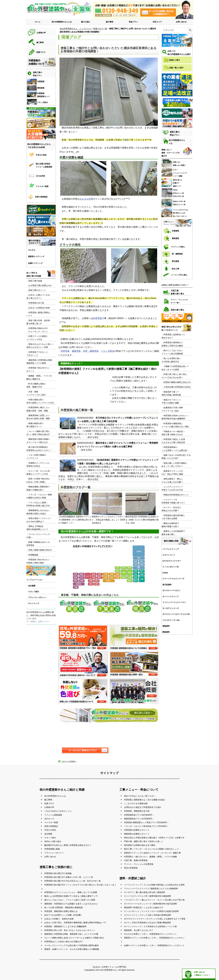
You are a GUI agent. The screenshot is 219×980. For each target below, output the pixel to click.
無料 (127, 140)
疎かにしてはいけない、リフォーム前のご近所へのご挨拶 (70, 900)
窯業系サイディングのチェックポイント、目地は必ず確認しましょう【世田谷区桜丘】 (109, 508)
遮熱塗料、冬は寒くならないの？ (139, 930)
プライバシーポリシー (54, 853)
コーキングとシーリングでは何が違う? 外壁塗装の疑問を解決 (72, 945)
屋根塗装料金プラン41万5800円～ (139, 819)
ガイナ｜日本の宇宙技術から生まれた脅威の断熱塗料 (147, 923)
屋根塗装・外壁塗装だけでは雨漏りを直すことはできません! (71, 904)
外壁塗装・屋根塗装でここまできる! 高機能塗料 (65, 926)
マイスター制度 (51, 822)
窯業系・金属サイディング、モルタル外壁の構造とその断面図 (72, 949)
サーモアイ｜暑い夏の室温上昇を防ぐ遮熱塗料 (145, 892)
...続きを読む (92, 437)
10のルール (49, 819)
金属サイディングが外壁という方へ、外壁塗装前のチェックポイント (154, 945)
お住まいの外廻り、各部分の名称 (59, 919)
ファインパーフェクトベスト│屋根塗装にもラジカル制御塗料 (151, 889)
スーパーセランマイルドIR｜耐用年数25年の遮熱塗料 (148, 896)
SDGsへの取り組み (53, 841)
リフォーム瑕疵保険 (53, 815)
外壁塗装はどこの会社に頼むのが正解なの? (63, 942)
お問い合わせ (181, 22)
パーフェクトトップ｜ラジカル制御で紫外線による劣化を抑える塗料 (154, 885)
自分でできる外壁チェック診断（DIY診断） (63, 915)
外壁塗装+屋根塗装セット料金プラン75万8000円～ (146, 822)
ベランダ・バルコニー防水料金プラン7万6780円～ (146, 826)
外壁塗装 (97, 318)
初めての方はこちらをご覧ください (140, 796)
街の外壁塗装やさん (109, 970)
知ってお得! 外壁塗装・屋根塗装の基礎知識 (63, 907)
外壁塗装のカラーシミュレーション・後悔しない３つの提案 (71, 892)
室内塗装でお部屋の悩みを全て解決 (140, 845)
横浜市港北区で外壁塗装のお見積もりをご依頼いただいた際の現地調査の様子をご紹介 (142, 508)
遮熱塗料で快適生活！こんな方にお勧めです (144, 907)
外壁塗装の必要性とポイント (137, 830)
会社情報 (48, 834)
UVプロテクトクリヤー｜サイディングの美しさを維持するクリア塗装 (155, 919)
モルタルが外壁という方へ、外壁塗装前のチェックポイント (150, 934)
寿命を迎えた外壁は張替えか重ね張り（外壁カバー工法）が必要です (154, 838)
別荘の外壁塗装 (131, 868)
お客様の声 (49, 807)
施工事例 (109, 22)
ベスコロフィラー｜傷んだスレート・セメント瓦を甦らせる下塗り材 (154, 900)
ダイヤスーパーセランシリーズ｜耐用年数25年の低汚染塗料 (151, 904)
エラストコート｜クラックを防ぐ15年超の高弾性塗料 (148, 915)
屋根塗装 (76, 351)
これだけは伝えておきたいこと (58, 811)
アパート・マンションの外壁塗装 (139, 864)
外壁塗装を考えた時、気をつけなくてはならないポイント (70, 930)
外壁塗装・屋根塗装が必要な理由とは (61, 911)
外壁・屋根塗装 (91, 351)
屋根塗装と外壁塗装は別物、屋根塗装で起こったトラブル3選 (71, 934)
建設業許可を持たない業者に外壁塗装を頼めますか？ (68, 845)
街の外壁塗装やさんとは (62, 22)
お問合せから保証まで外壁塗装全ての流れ (143, 807)
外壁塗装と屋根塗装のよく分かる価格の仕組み (145, 800)
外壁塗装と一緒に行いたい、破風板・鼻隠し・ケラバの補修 (150, 857)
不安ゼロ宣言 (50, 830)
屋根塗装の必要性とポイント (137, 834)
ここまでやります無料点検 (136, 803)
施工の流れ (86, 22)
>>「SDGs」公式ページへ (38, 621)
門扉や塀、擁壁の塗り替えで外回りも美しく (144, 841)
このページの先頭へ (69, 761)
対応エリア (157, 22)
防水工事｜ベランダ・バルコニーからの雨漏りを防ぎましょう (151, 849)
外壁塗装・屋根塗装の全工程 (137, 811)
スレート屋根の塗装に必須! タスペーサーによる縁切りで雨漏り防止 (74, 938)
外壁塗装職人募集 (52, 849)
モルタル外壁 (86, 199)
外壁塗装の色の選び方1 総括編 (58, 873)
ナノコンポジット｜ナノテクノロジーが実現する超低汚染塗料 (151, 911)
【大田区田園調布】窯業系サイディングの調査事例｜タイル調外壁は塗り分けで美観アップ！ (75, 508)
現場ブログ (49, 803)
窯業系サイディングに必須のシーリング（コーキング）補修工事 (152, 853)
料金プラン (133, 22)
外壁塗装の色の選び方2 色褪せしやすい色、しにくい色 (69, 877)
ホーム (38, 22)
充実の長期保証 (51, 826)
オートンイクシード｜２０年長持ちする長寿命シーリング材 (150, 926)
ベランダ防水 (108, 351)
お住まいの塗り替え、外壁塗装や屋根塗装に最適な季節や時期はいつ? (75, 923)
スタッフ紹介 (50, 838)
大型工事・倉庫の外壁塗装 (136, 860)
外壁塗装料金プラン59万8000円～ (139, 815)
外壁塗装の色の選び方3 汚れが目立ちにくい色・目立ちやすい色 (72, 881)
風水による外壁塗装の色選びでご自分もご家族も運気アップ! (71, 896)
